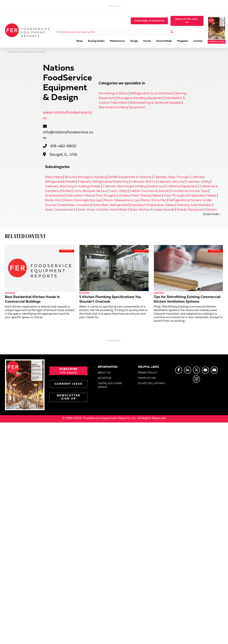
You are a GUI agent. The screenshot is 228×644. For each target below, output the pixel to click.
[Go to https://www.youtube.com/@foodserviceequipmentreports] (214, 370)
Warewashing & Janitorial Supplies (156, 103)
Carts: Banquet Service (90, 191)
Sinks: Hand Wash (114, 210)
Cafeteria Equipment (182, 186)
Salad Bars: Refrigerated (111, 205)
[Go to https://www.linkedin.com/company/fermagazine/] (188, 370)
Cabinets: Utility (198, 182)
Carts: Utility (118, 191)
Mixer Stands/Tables (146, 196)
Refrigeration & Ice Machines (152, 94)
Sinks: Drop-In (88, 210)
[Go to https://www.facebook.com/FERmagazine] (179, 370)
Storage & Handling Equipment (141, 98)
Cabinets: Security (171, 182)
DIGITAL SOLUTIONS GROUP (110, 385)
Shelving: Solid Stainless (194, 205)
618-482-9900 (63, 146)
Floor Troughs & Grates (112, 196)
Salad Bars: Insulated (75, 205)
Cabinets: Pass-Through (171, 177)
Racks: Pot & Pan (154, 200)
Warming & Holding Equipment (122, 107)
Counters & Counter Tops (189, 191)
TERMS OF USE (147, 378)
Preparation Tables (202, 196)
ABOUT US (104, 373)
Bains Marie (54, 177)
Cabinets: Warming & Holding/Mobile (73, 186)
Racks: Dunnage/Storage (83, 200)
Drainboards (55, 196)
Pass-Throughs (175, 196)
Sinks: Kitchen (140, 210)
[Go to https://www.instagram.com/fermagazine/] (196, 379)
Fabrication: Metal (80, 196)
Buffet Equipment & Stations (130, 177)
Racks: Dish (53, 200)
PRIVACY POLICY (148, 373)
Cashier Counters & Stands (149, 191)
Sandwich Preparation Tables (153, 205)
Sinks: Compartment (60, 210)
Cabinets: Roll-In (143, 182)
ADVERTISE (105, 378)
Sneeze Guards (163, 210)
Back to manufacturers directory (27, 52)
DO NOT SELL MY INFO (151, 384)
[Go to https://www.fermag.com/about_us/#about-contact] (205, 370)
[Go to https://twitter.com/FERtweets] (196, 370)
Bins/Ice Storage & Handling (86, 177)
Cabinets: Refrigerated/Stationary (103, 182)
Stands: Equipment (191, 210)
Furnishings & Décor (113, 94)
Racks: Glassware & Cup (121, 200)
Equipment (10, 293)
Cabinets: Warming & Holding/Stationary (133, 186)
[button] (149, 21)
